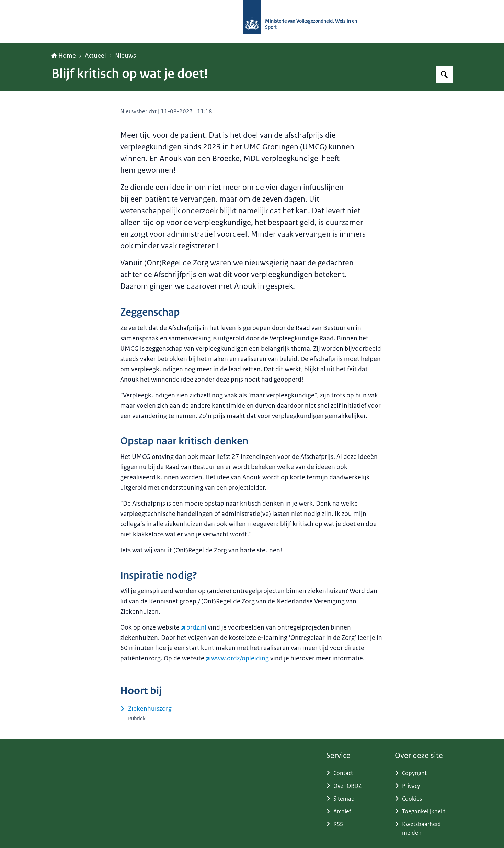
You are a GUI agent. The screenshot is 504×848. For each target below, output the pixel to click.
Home (64, 56)
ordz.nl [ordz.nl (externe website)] (194, 627)
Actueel (95, 56)
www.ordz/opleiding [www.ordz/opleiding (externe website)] (237, 658)
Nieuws (125, 56)
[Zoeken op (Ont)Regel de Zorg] (444, 75)
